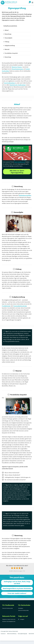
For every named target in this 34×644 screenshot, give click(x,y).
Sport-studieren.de (20, 162)
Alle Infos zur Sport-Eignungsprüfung (17, 172)
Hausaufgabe (8, 38)
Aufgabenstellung (10, 46)
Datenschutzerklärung (12, 634)
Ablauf (7, 30)
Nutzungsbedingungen (22, 634)
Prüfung (7, 42)
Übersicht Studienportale (8, 608)
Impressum (3, 634)
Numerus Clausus (17, 67)
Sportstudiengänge (10, 83)
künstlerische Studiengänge (18, 85)
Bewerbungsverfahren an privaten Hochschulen (17, 588)
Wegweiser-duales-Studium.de (9, 619)
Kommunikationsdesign (20, 306)
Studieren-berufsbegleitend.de (9, 621)
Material (7, 49)
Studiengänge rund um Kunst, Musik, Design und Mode (17, 583)
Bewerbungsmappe (18, 69)
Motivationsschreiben (25, 195)
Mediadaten (21, 608)
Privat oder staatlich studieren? (17, 593)
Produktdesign (6, 306)
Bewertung (8, 57)
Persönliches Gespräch (11, 53)
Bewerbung (8, 34)
